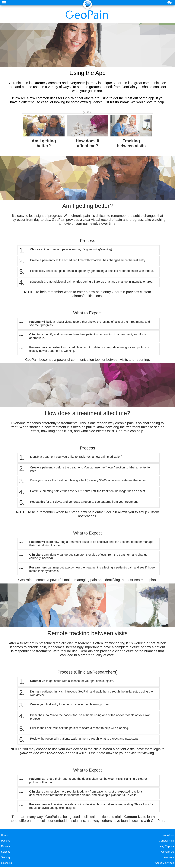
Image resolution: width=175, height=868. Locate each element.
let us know (119, 102)
